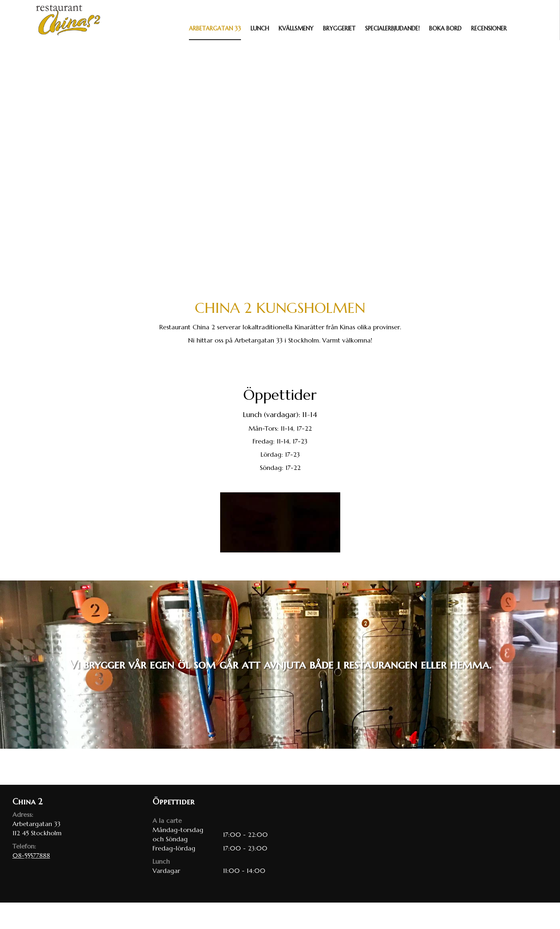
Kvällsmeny (296, 28)
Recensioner (489, 28)
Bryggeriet (339, 28)
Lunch (260, 28)
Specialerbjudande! (392, 28)
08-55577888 (31, 855)
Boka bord (445, 28)
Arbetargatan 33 (215, 28)
